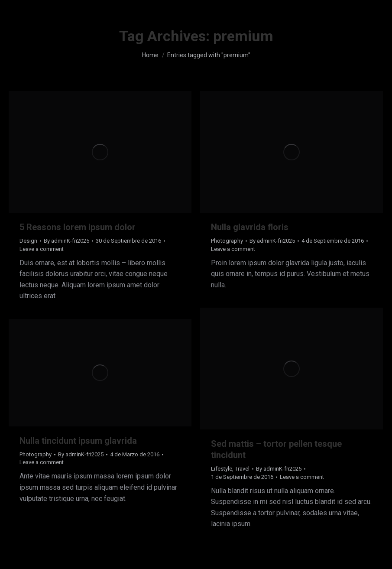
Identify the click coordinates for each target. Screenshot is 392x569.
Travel (242, 469)
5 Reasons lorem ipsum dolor (78, 227)
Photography (227, 241)
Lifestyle (222, 469)
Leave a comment (42, 249)
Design (28, 241)
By (66, 241)
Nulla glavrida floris (250, 227)
